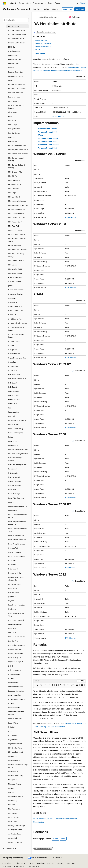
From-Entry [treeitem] (12, 137)
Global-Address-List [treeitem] (15, 307)
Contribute (41, 863)
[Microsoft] (4, 3)
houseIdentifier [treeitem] (14, 412)
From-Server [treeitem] (13, 141)
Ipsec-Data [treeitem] (12, 490)
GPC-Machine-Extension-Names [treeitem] (17, 329)
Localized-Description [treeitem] (16, 691)
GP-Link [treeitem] (11, 345)
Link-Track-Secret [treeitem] (15, 670)
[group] (60, 685)
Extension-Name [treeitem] (14, 97)
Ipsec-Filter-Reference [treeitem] (16, 498)
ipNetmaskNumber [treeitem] (15, 477)
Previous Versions (20, 863)
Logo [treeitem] (10, 731)
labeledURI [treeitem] (12, 609)
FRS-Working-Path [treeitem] (15, 273)
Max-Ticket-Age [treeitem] (14, 817)
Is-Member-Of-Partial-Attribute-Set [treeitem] (16, 579)
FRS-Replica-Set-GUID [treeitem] (17, 218)
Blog (31, 863)
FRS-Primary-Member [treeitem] (16, 214)
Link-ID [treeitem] (11, 666)
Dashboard (80, 9)
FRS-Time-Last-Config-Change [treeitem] (16, 255)
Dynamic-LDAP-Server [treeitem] (16, 43)
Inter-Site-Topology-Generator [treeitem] (15, 459)
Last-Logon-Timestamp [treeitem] (16, 637)
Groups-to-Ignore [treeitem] (14, 366)
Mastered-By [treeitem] (13, 801)
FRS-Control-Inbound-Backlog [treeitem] (16, 159)
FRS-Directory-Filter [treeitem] (15, 172)
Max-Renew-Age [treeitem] (14, 809)
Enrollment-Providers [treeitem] (16, 76)
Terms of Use (7, 867)
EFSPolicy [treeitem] (12, 47)
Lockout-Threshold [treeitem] (15, 719)
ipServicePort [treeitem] (13, 548)
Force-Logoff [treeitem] (13, 125)
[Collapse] (28, 15)
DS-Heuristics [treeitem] (14, 26)
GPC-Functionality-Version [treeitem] (18, 323)
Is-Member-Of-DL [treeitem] (14, 573)
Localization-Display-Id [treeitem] (16, 687)
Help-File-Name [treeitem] (14, 391)
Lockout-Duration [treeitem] (14, 708)
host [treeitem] (10, 408)
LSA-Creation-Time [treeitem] (15, 748)
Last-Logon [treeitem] (12, 633)
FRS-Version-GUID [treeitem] (15, 269)
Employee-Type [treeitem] (14, 64)
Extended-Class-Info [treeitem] (16, 93)
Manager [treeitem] (11, 788)
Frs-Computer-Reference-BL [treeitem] (18, 150)
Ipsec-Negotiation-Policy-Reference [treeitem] (17, 523)
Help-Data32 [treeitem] (13, 387)
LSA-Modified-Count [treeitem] (15, 752)
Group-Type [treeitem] (12, 370)
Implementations (41, 41)
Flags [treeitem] (10, 116)
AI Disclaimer (7, 863)
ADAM (37, 50)
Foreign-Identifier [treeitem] (14, 129)
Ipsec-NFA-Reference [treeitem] (16, 536)
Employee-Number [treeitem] (15, 60)
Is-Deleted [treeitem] (12, 565)
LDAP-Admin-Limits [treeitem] (15, 649)
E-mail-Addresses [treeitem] (15, 51)
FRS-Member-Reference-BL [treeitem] (18, 205)
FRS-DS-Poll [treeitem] (13, 176)
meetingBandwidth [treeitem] (15, 834)
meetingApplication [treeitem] (15, 830)
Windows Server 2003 (43, 47)
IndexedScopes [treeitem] (14, 425)
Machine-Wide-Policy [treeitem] (16, 776)
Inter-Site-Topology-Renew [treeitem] (18, 465)
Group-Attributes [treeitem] (14, 354)
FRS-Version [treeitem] (13, 265)
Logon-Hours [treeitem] (13, 740)
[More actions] (84, 17)
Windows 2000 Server (43, 44)
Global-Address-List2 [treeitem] (16, 311)
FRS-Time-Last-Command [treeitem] (18, 250)
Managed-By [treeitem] (13, 780)
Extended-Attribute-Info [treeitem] (16, 84)
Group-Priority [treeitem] (13, 362)
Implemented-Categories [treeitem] (17, 420)
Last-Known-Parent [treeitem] (15, 624)
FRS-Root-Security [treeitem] (15, 230)
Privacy (50, 863)
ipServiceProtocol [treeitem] (14, 552)
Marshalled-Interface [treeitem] (16, 797)
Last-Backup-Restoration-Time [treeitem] (17, 615)
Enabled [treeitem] (11, 68)
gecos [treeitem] (10, 286)
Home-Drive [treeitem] (13, 404)
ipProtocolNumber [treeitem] (15, 486)
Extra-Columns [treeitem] (14, 101)
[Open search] (77, 3)
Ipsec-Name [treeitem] (13, 511)
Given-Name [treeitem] (13, 302)
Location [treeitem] (11, 703)
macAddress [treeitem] (13, 756)
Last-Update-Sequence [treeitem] (16, 645)
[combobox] (16, 20)
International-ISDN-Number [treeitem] (18, 450)
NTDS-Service (70, 217)
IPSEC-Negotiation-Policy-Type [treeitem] (18, 530)
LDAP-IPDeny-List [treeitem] (15, 658)
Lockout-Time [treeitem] (13, 723)
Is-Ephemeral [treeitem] (13, 569)
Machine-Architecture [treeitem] (16, 760)
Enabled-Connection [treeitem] (16, 72)
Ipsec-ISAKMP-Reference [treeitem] (17, 506)
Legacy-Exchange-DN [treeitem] (16, 662)
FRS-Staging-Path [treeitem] (15, 246)
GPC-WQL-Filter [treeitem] (14, 341)
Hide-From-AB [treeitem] (13, 395)
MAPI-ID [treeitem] (11, 792)
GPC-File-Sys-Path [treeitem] (15, 319)
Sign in (83, 3)
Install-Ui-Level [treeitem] (14, 441)
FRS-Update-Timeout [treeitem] (16, 261)
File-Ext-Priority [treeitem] (14, 112)
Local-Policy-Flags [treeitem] (15, 695)
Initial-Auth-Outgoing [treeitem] (16, 433)
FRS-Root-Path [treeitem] (14, 226)
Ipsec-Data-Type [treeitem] (14, 494)
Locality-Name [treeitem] (13, 683)
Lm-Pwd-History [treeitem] (14, 674)
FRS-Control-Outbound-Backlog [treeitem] (17, 166)
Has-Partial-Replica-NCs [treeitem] (17, 379)
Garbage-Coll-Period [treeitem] (16, 282)
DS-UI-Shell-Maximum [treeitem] (16, 39)
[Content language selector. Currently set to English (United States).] (13, 858)
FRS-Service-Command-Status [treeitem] (17, 240)
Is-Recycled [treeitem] (12, 588)
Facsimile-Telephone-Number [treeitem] (16, 107)
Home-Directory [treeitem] (14, 400)
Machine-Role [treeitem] (13, 772)
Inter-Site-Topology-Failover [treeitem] (18, 454)
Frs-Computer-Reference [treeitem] (17, 146)
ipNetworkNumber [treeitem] (15, 481)
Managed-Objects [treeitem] (15, 784)
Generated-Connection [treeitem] (16, 290)
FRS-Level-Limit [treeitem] (14, 197)
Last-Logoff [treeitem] (12, 629)
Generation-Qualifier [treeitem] (15, 294)
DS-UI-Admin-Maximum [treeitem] (17, 30)
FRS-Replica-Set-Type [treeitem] (16, 222)
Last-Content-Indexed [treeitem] (16, 620)
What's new (68, 9)
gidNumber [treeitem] (12, 298)
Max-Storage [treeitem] (13, 813)
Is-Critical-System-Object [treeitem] (17, 556)
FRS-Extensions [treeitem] (14, 180)
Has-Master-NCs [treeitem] (14, 375)
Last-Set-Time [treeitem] (13, 641)
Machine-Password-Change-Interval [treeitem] (18, 766)
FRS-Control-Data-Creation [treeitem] (18, 154)
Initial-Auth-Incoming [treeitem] (16, 429)
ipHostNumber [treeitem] (13, 473)
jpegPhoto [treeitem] (12, 597)
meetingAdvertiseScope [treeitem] (17, 826)
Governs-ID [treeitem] (12, 315)
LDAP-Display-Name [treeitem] (16, 654)
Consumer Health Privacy (66, 863)
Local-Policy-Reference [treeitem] (17, 699)
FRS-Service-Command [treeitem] (17, 234)
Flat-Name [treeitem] (12, 121)
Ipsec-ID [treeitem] (11, 502)
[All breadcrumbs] (35, 17)
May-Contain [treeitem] (13, 821)
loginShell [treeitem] (12, 727)
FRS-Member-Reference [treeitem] (17, 201)
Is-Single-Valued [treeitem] (14, 593)
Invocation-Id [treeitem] (13, 469)
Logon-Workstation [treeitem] (15, 744)
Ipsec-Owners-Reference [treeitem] (17, 540)
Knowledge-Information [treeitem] (16, 605)
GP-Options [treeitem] (12, 350)
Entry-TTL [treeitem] (12, 80)
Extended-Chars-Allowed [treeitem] (17, 89)
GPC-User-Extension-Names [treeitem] (16, 336)
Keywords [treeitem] (12, 601)
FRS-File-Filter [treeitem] (13, 189)
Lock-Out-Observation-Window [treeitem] (16, 713)
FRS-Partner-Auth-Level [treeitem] (17, 209)
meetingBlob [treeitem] (13, 838)
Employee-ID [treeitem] (13, 55)
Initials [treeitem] (11, 437)
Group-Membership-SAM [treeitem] (17, 358)
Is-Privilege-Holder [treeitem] (15, 584)
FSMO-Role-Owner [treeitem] (15, 277)
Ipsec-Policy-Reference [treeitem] (17, 544)
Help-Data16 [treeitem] (13, 383)
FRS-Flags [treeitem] (12, 193)
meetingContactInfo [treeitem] (15, 842)
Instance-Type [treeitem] (13, 445)
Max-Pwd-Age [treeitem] (13, 805)
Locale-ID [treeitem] (12, 678)
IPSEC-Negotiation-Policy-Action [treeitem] (18, 516)
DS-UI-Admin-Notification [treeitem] (17, 35)
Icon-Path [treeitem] (12, 416)
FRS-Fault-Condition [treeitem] (16, 184)
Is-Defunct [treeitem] (12, 561)
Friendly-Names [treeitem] (14, 133)
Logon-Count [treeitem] (13, 735)
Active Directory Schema (48, 17)
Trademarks (18, 867)
